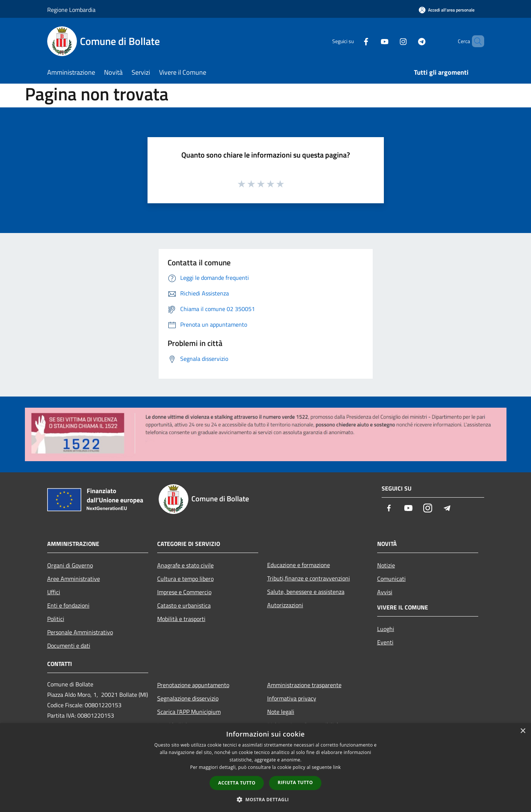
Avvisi (385, 592)
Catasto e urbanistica (184, 605)
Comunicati (391, 579)
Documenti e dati (69, 646)
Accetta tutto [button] (237, 783)
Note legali (281, 712)
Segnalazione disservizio (188, 698)
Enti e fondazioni (68, 605)
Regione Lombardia (71, 10)
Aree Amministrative (74, 579)
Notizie (386, 565)
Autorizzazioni (285, 605)
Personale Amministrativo (80, 632)
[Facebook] (353, 41)
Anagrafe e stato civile (185, 565)
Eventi (385, 642)
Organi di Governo (70, 565)
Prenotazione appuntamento (193, 685)
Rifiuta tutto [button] (295, 782)
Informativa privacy (292, 698)
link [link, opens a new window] (337, 767)
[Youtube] (372, 41)
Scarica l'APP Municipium (189, 712)
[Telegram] (409, 41)
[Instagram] (391, 41)
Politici (56, 619)
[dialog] (265, 768)
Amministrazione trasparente (304, 685)
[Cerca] (475, 41)
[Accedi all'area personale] (447, 10)
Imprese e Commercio (184, 592)
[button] (266, 799)
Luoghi (386, 629)
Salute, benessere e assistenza (306, 592)
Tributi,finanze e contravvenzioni (309, 578)
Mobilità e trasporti (181, 619)
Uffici (54, 592)
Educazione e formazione (299, 565)
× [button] (523, 731)
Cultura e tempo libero (185, 579)
